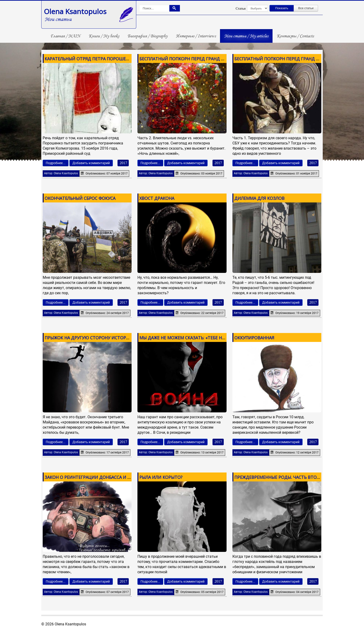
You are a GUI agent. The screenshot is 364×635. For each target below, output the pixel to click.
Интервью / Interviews (196, 36)
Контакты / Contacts (295, 36)
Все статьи (306, 8)
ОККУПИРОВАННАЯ (254, 338)
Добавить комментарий (91, 163)
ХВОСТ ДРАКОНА (157, 198)
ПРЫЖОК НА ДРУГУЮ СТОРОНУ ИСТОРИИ (89, 338)
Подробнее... (56, 163)
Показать (282, 8)
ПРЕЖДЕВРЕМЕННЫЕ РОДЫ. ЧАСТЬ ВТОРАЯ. (280, 477)
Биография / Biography (148, 36)
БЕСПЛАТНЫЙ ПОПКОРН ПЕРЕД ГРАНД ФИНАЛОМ (191, 59)
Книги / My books (104, 36)
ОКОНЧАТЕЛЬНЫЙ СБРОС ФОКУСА (80, 198)
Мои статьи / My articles (246, 36)
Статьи (241, 8)
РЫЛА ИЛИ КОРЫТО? (161, 477)
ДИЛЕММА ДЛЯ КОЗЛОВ (259, 198)
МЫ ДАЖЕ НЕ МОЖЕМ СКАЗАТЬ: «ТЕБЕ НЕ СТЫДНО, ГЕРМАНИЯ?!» (207, 338)
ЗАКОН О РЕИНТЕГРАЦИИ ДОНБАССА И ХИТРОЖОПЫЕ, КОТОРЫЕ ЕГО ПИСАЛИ (126, 477)
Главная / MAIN (65, 36)
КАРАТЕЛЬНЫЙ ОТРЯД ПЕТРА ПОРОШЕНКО (90, 59)
